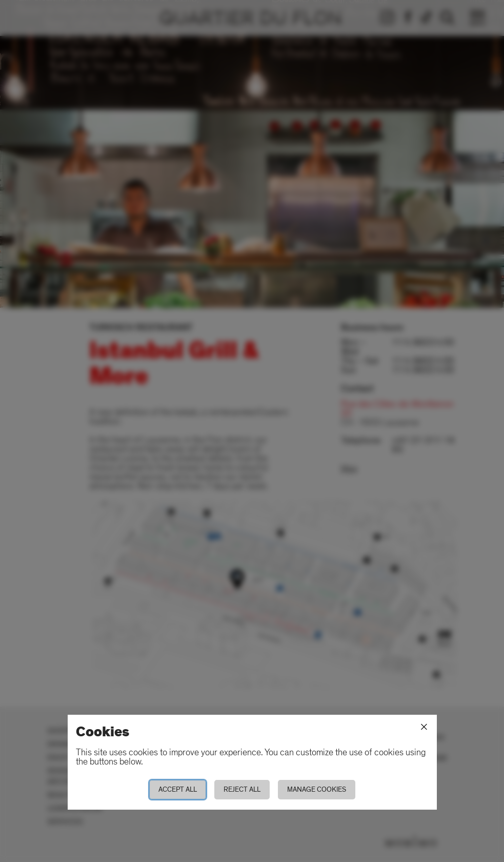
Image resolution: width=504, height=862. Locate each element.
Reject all (242, 789)
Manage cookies (317, 789)
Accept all (178, 789)
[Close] (424, 727)
